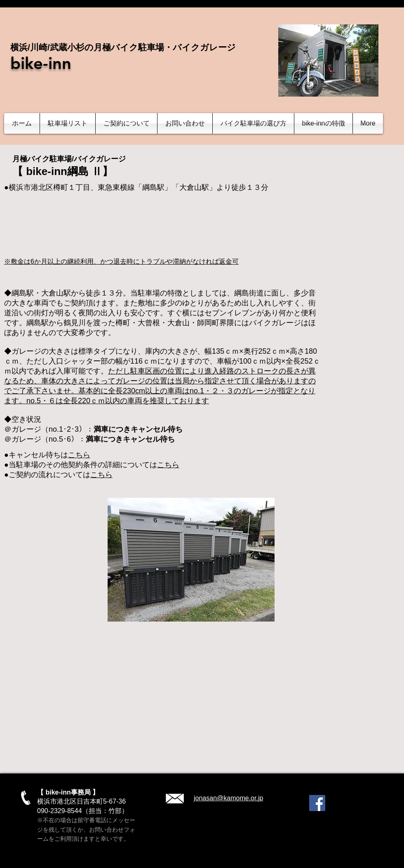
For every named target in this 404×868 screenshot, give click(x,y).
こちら (79, 455)
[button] (68, 123)
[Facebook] (317, 803)
